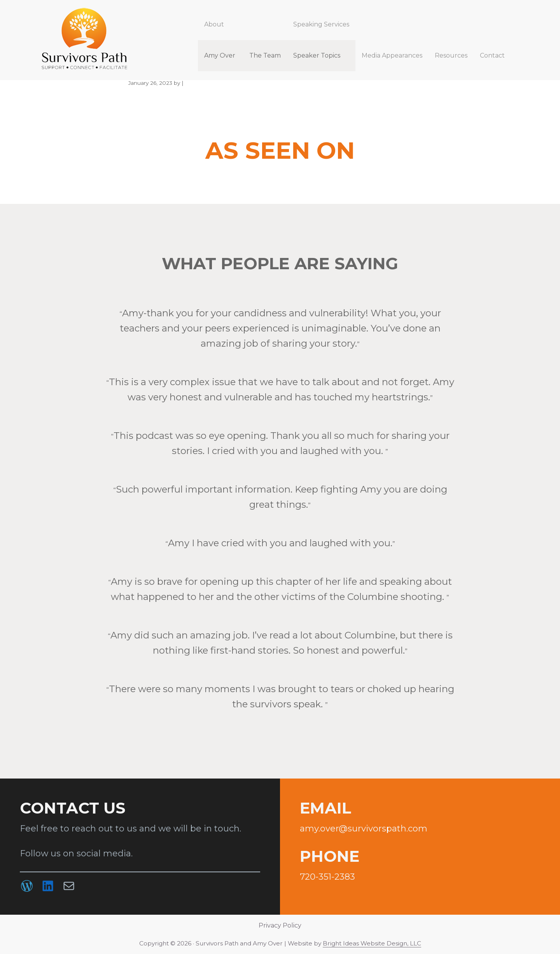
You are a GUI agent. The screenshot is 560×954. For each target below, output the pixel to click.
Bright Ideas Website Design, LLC (372, 943)
